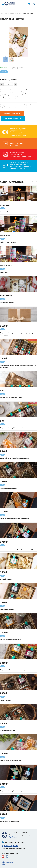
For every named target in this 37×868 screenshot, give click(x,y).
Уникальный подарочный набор (11, 398)
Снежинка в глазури (7, 303)
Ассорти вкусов (5, 700)
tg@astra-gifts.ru (10, 846)
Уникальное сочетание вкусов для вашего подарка (17, 549)
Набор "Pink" (5, 272)
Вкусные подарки (9, 14)
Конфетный (4, 212)
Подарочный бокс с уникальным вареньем (15, 670)
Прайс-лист (13, 837)
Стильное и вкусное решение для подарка (15, 519)
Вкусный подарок (6, 579)
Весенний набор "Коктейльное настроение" (15, 458)
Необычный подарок (7, 609)
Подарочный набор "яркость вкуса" (12, 791)
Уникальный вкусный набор (10, 821)
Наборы (19, 14)
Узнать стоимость (12, 114)
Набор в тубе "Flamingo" (8, 242)
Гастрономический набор (9, 488)
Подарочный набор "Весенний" (11, 761)
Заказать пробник (13, 119)
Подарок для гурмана (7, 730)
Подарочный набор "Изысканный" (12, 428)
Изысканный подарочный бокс (11, 640)
